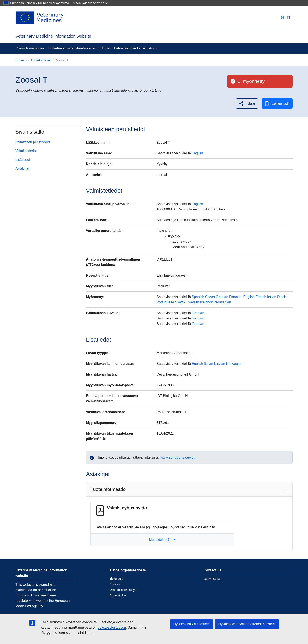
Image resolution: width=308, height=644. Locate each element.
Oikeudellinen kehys (123, 590)
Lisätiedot (23, 160)
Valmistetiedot (26, 151)
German (222, 297)
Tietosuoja (116, 579)
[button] (247, 104)
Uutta (106, 48)
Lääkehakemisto (60, 48)
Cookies (115, 584)
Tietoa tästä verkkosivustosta (136, 48)
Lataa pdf (277, 104)
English (197, 153)
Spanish (198, 297)
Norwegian (223, 302)
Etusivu (21, 60)
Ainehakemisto (87, 48)
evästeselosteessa (112, 627)
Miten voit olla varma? (90, 3)
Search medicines (31, 48)
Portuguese (165, 302)
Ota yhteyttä (212, 579)
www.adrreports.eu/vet (177, 457)
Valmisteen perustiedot (33, 142)
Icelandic (207, 302)
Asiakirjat (22, 169)
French (261, 297)
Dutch (282, 297)
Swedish (193, 302)
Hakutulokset (41, 60)
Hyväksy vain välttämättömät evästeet (247, 624)
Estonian (236, 297)
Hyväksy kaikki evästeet (192, 624)
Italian (272, 297)
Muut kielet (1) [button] (162, 540)
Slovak (180, 302)
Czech (210, 297)
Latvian (220, 364)
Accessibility (118, 595)
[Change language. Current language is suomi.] (286, 18)
